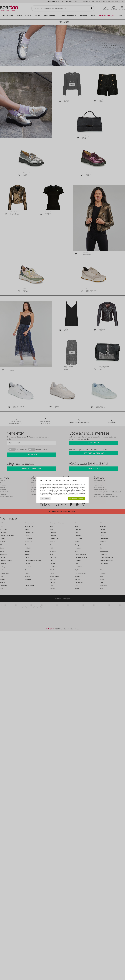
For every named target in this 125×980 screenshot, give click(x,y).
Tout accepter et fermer (76, 498)
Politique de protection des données (68, 495)
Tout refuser (45, 498)
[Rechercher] (91, 8)
